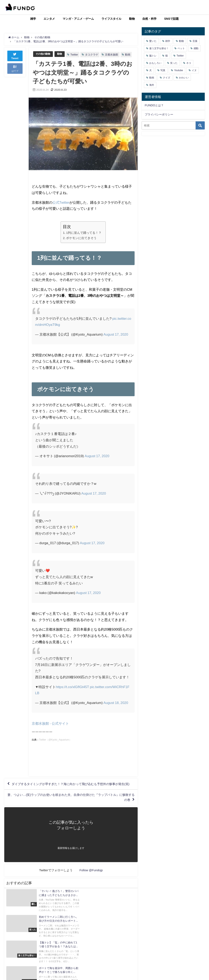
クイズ (167, 78)
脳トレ (153, 56)
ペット (181, 48)
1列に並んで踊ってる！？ (84, 239)
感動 (196, 48)
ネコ (189, 63)
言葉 (195, 41)
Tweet (15, 55)
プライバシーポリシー (159, 114)
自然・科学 (149, 19)
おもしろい (155, 63)
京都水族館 (113, 54)
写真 (163, 70)
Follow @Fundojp (91, 883)
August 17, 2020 (116, 341)
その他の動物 (44, 54)
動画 (40, 61)
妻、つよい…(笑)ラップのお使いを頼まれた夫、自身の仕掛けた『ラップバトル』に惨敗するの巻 (72, 810)
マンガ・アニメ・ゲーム (78, 19)
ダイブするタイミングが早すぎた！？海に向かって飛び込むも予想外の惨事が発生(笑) (70, 793)
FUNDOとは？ (154, 105)
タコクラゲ (93, 54)
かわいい (184, 78)
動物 (132, 19)
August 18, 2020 (116, 709)
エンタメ (49, 19)
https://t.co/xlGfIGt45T (72, 693)
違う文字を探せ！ (159, 48)
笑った (174, 63)
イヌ (194, 70)
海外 (152, 85)
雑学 (33, 19)
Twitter (76, 54)
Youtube (179, 70)
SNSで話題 (172, 19)
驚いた (153, 41)
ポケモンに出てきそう (81, 244)
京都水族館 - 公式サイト (50, 730)
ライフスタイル (111, 19)
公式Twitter (61, 209)
